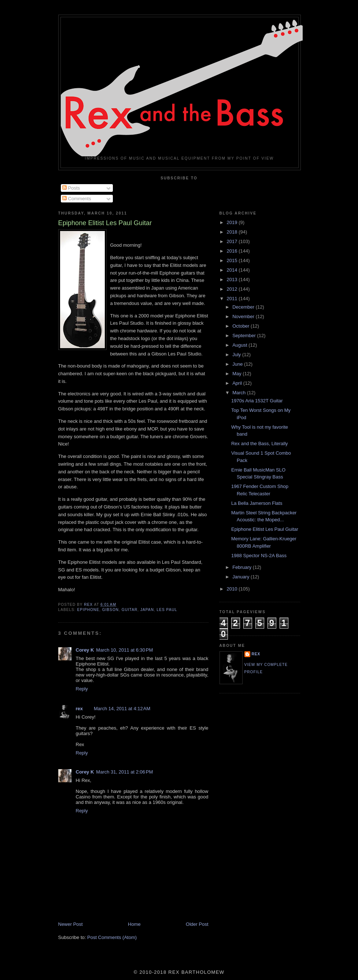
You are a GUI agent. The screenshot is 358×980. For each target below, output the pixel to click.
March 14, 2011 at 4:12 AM (122, 709)
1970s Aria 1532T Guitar (257, 401)
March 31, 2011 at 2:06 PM (124, 772)
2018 (233, 232)
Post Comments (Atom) (112, 937)
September (245, 336)
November (244, 316)
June (238, 364)
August (240, 345)
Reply (82, 689)
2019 (233, 222)
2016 (233, 251)
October (241, 326)
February (243, 567)
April (238, 383)
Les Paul (167, 610)
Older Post (197, 924)
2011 (233, 299)
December (244, 307)
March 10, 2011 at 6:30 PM (124, 650)
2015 (233, 260)
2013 (233, 280)
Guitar (130, 610)
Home (134, 924)
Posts (71, 188)
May (237, 374)
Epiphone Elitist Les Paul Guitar (265, 529)
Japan (147, 610)
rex (80, 709)
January (241, 577)
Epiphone (88, 610)
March (240, 393)
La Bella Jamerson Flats (257, 503)
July (237, 355)
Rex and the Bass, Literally (260, 444)
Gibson (110, 610)
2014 (233, 270)
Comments (77, 199)
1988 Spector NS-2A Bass (259, 556)
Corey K (85, 650)
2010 (233, 589)
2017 (233, 241)
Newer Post (71, 924)
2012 (233, 289)
